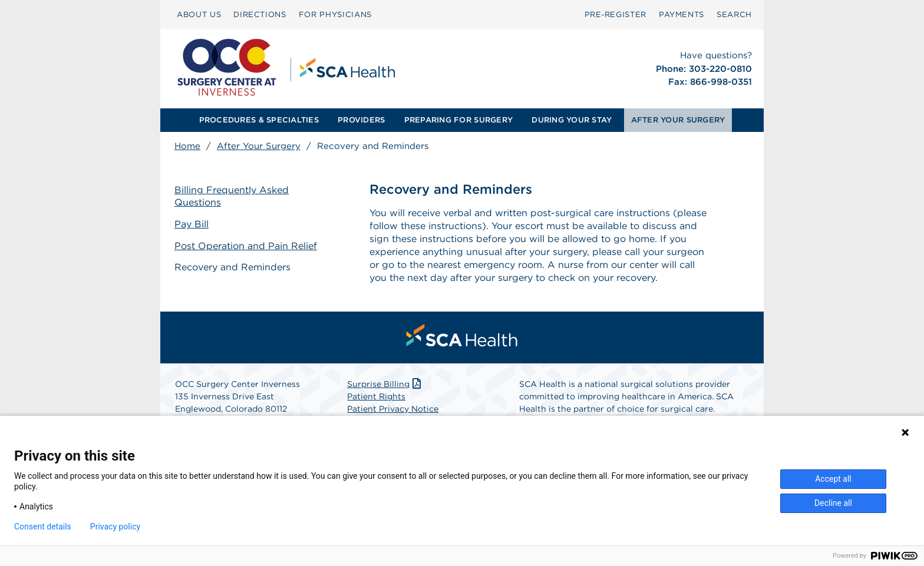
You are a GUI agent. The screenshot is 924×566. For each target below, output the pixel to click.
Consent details (43, 527)
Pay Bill (192, 224)
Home (187, 146)
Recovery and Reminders (232, 267)
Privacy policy (115, 527)
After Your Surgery (259, 146)
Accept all (833, 479)
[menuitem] (199, 15)
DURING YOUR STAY (572, 120)
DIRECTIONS (260, 14)
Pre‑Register (616, 14)
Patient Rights (376, 396)
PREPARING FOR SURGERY (458, 120)
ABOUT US (199, 14)
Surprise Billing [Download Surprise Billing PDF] (385, 384)
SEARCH (734, 14)
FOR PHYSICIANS (335, 14)
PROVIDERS (361, 120)
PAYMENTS (682, 14)
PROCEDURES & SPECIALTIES (259, 120)
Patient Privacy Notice (393, 409)
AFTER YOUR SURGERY (678, 120)
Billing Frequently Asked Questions (232, 196)
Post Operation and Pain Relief (246, 246)
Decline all (833, 503)
